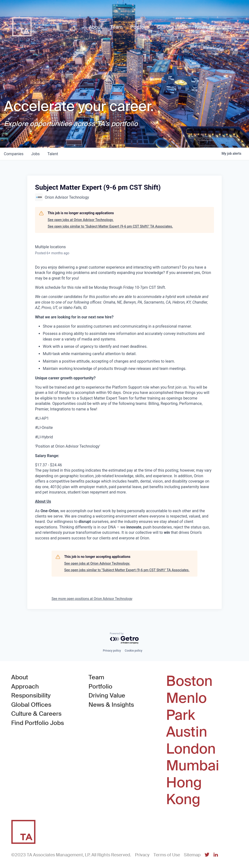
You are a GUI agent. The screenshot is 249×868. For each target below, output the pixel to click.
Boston (189, 681)
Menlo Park (186, 707)
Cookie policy (133, 651)
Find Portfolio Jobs (38, 723)
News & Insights (111, 705)
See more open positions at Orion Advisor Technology (92, 599)
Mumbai (193, 766)
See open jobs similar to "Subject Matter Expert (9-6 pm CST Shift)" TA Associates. (110, 226)
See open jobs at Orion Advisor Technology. (81, 220)
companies (14, 154)
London (191, 749)
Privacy (142, 855)
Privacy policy (112, 651)
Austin (187, 732)
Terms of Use (167, 855)
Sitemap (192, 855)
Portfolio (100, 686)
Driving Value (107, 695)
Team (96, 677)
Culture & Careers (36, 714)
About (20, 677)
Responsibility (31, 695)
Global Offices (31, 705)
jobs (36, 154)
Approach (25, 686)
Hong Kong (184, 791)
